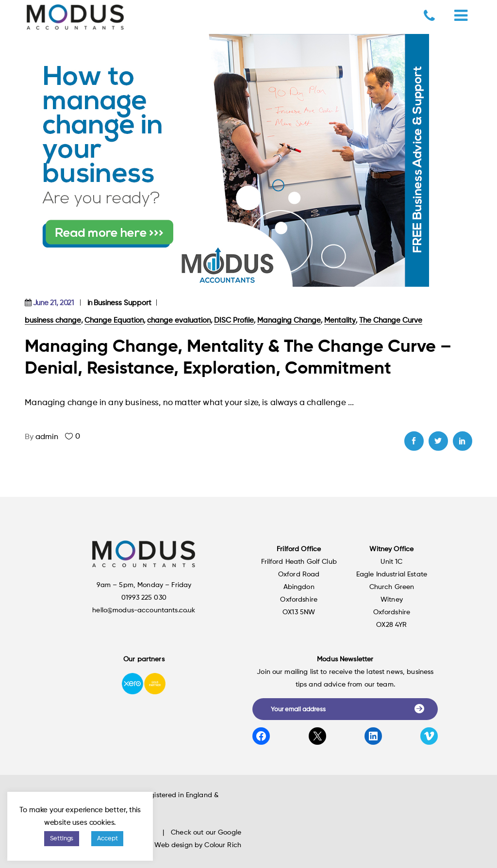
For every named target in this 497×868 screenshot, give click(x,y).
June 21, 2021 (53, 303)
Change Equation (114, 320)
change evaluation (179, 320)
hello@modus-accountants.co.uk (144, 610)
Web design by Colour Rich (198, 845)
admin (47, 437)
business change (53, 320)
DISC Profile (234, 320)
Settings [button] (62, 839)
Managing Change (289, 320)
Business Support (123, 303)
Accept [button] (107, 839)
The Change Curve (391, 320)
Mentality (340, 320)
